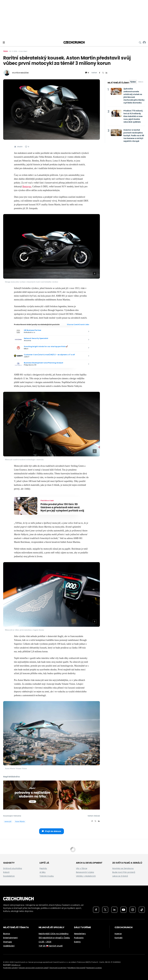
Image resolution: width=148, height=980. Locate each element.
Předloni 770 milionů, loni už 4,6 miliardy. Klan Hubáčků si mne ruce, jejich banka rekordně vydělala (133, 116)
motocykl (8, 822)
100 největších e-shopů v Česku (54, 938)
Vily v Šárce (82, 868)
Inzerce (118, 934)
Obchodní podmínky (58, 968)
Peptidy (43, 868)
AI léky (43, 872)
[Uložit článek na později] (18, 147)
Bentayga (27, 186)
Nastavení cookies (94, 968)
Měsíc (141, 82)
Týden (133, 82)
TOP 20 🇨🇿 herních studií (51, 946)
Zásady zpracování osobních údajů (34, 968)
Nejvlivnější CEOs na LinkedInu (54, 934)
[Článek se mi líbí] (27, 147)
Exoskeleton (9, 876)
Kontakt (119, 938)
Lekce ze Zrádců (120, 876)
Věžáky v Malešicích (86, 876)
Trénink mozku (47, 876)
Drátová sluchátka (13, 868)
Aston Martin (20, 822)
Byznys (7, 934)
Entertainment (10, 938)
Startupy (8, 942)
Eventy (77, 942)
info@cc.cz (16, 965)
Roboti (6, 872)
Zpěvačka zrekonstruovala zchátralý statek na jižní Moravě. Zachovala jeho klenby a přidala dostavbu (134, 96)
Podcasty (79, 938)
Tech (5, 51)
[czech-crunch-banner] (52, 795)
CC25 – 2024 (45, 942)
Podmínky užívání (10, 968)
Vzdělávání (9, 946)
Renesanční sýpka (85, 872)
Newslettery (80, 934)
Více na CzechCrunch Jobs (78, 324)
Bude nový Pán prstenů (124, 872)
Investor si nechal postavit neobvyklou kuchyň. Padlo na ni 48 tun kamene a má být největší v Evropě (134, 136)
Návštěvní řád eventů (76, 968)
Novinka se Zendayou (123, 868)
